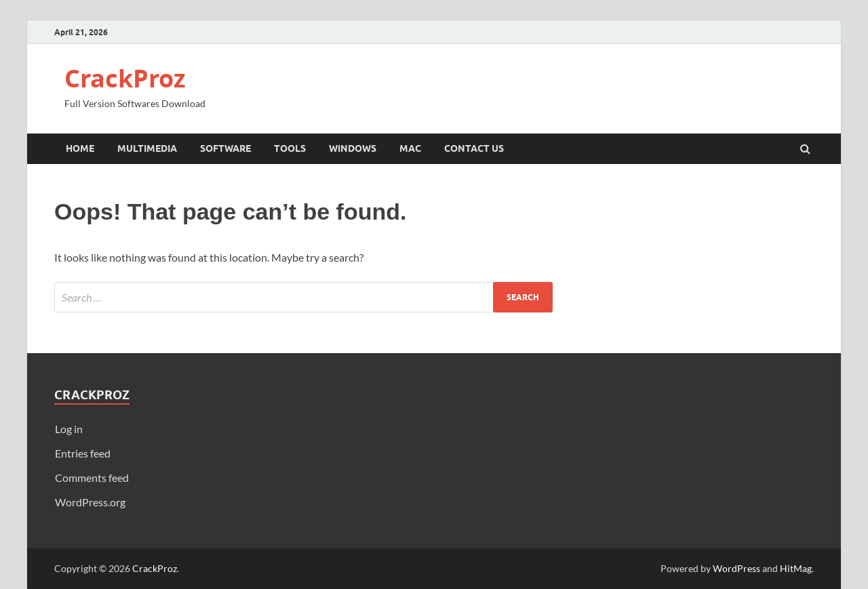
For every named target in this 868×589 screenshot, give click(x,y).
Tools (290, 148)
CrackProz (125, 78)
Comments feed (92, 478)
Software (225, 148)
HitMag (796, 568)
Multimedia (147, 148)
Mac (410, 148)
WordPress (736, 568)
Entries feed (83, 453)
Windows (353, 148)
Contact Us (474, 148)
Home (80, 148)
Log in (69, 429)
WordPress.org (90, 502)
